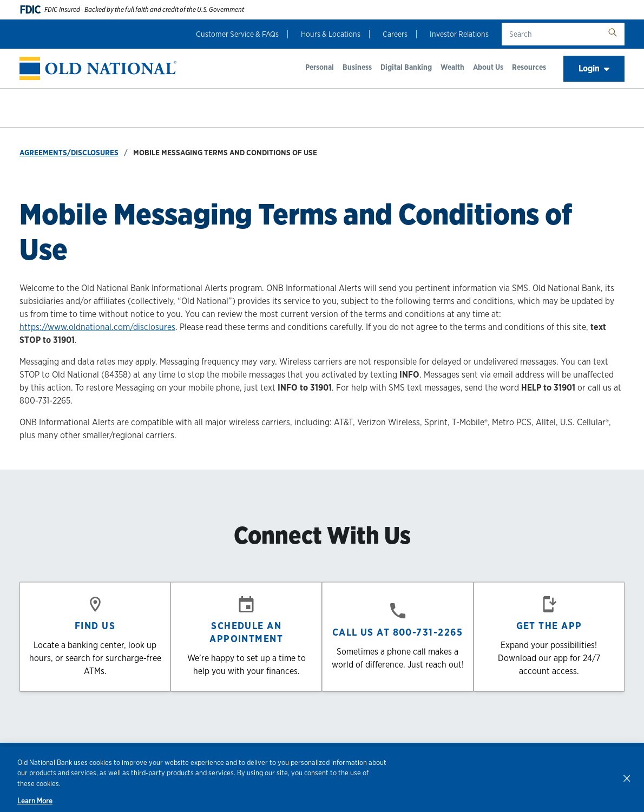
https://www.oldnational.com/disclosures (97, 327)
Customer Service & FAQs (237, 34)
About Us (488, 67)
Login (594, 68)
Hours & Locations (331, 34)
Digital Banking (406, 67)
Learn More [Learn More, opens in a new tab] (35, 801)
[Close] (627, 778)
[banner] (98, 68)
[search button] (613, 34)
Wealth (452, 67)
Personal (320, 67)
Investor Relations (459, 34)
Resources (529, 67)
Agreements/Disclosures (69, 153)
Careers (395, 34)
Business (357, 67)
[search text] (551, 34)
